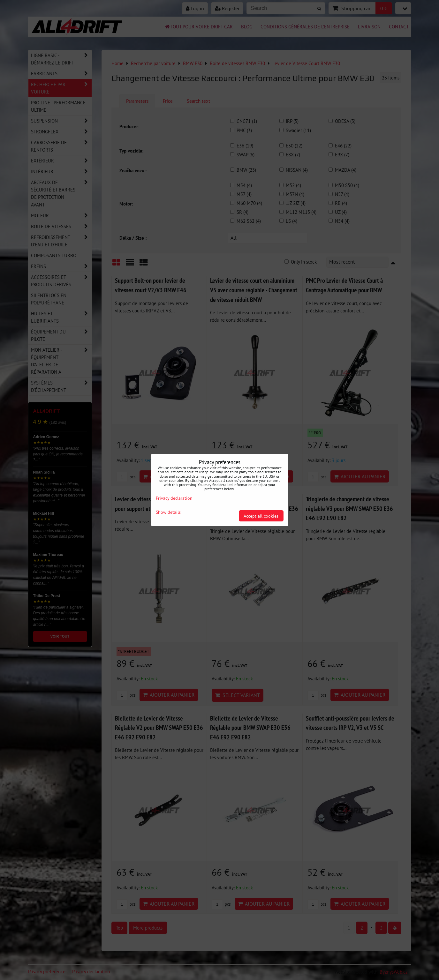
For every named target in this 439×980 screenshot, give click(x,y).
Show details (168, 512)
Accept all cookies (261, 516)
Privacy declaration (174, 498)
